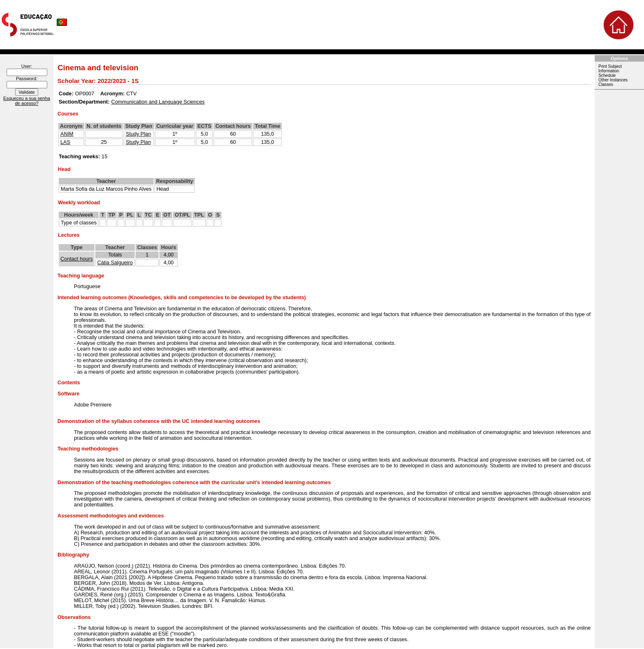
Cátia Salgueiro (115, 263)
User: (27, 66)
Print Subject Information (610, 69)
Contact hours (77, 259)
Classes (606, 84)
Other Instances (613, 80)
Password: (27, 79)
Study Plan (138, 134)
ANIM (67, 134)
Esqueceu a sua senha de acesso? (27, 101)
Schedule (607, 75)
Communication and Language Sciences (158, 102)
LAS (65, 142)
